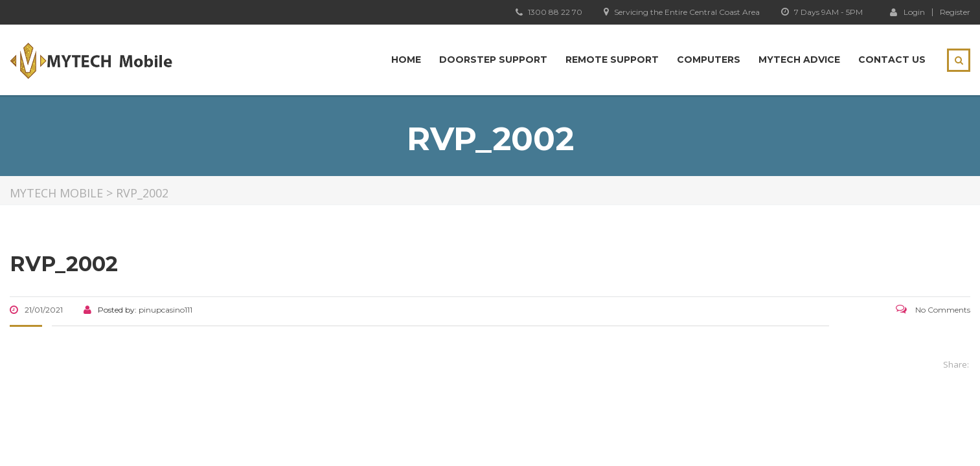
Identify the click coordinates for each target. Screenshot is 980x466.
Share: (956, 364)
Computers (709, 60)
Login (907, 12)
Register (955, 12)
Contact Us (892, 60)
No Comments (933, 310)
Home (406, 60)
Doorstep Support (493, 60)
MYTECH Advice (799, 60)
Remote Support (612, 60)
